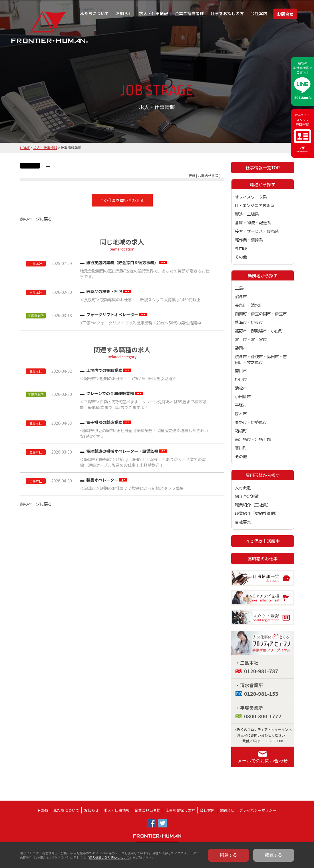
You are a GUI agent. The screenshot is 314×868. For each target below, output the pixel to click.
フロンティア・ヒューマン (35, 31)
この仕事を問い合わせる (122, 200)
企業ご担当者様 (190, 13)
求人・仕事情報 (154, 13)
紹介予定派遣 (247, 496)
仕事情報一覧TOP (263, 168)
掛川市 (241, 379)
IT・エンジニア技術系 (255, 205)
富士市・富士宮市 (251, 339)
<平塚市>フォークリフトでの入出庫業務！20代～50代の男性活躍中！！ (145, 323)
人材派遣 (243, 488)
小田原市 (243, 396)
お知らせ (124, 13)
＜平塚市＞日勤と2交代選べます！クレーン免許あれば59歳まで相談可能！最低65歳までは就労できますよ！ (143, 404)
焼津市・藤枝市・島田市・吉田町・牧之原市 (261, 359)
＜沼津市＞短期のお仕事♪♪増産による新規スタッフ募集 (132, 488)
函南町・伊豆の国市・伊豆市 (261, 314)
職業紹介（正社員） (253, 505)
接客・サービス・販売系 (257, 231)
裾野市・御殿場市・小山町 (259, 331)
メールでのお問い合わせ (263, 761)
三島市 (241, 288)
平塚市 (241, 405)
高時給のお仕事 (262, 559)
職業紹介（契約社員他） (257, 513)
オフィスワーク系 (251, 197)
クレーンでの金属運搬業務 (110, 393)
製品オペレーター (102, 480)
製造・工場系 (247, 214)
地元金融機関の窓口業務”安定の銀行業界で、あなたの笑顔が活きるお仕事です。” (145, 274)
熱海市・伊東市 (249, 322)
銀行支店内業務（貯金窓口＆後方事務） (122, 262)
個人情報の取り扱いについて (109, 857)
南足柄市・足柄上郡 (253, 439)
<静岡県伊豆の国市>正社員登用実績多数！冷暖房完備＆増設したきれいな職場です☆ (144, 433)
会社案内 (259, 13)
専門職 (241, 248)
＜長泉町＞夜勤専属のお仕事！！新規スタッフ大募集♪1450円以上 (140, 300)
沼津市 (241, 296)
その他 (241, 257)
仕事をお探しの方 (227, 13)
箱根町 (241, 431)
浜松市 (241, 388)
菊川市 (241, 371)
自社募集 (243, 522)
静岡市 (241, 348)
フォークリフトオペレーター (112, 314)
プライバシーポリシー (258, 810)
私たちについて (94, 13)
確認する (274, 855)
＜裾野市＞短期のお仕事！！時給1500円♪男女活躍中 (128, 378)
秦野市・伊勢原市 (251, 422)
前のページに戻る (36, 219)
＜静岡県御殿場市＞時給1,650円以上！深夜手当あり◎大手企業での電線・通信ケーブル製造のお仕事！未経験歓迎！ (143, 462)
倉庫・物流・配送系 (253, 222)
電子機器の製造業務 (104, 422)
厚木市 (241, 414)
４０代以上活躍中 (263, 541)
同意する (229, 855)
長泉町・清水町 (249, 305)
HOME (25, 148)
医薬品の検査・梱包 (104, 291)
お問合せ (285, 14)
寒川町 (241, 448)
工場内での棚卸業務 (104, 370)
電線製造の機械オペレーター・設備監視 (122, 451)
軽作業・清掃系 (249, 240)
